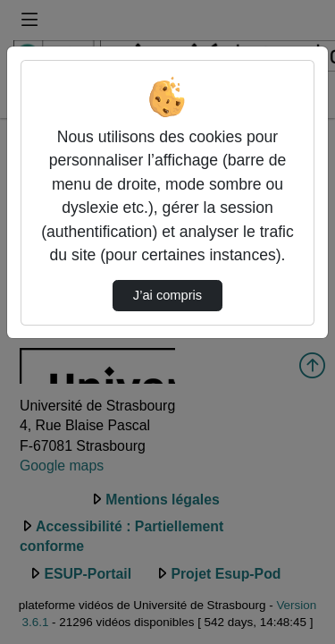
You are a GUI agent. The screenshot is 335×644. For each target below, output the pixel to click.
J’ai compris (167, 295)
